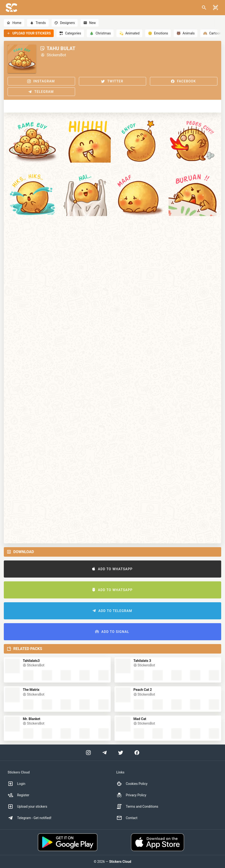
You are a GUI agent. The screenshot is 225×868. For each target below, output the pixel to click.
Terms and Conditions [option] (137, 806)
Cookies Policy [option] (132, 784)
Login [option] (17, 784)
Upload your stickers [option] (27, 806)
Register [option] (18, 795)
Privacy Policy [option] (131, 795)
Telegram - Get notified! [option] (29, 818)
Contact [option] (127, 818)
